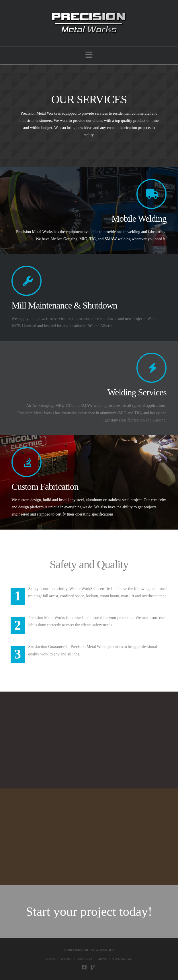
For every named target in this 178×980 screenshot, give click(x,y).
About (66, 958)
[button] (89, 55)
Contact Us (122, 958)
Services (85, 958)
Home (51, 958)
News (102, 958)
